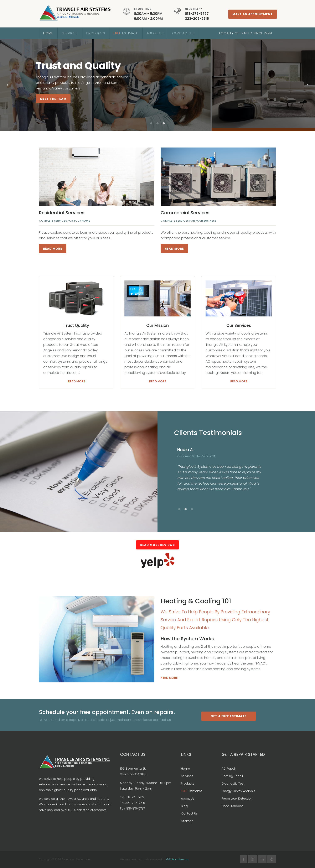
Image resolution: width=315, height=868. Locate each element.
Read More (53, 249)
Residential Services (62, 213)
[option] (157, 85)
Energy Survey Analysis (238, 791)
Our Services (239, 325)
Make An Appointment (253, 14)
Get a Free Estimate (229, 716)
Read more (76, 381)
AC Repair (229, 769)
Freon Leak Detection (237, 799)
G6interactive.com (178, 859)
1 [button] (151, 124)
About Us (155, 33)
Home (48, 33)
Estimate (126, 33)
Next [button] (308, 85)
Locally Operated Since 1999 (246, 33)
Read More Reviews (157, 545)
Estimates (192, 791)
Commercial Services (185, 213)
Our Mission (157, 325)
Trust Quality (76, 325)
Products (96, 33)
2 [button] (157, 124)
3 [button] (164, 124)
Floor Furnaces (233, 806)
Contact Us (184, 33)
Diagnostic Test (233, 784)
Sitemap (187, 821)
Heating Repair (232, 776)
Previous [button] (7, 85)
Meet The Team (53, 99)
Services (70, 33)
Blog (184, 806)
